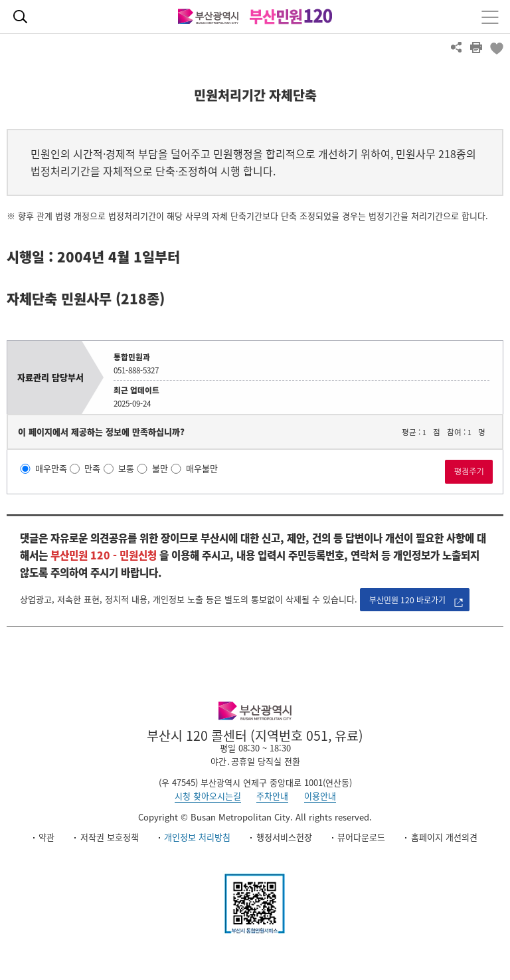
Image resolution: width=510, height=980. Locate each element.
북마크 (496, 47)
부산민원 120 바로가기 (407, 600)
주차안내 (272, 796)
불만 (160, 469)
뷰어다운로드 (361, 837)
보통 (126, 469)
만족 (92, 469)
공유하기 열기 (456, 47)
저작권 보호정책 (110, 837)
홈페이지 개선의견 (444, 837)
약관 (46, 837)
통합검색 (20, 17)
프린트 (476, 47)
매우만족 (51, 469)
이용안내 (320, 796)
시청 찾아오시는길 (208, 796)
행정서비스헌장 (284, 837)
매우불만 (202, 469)
